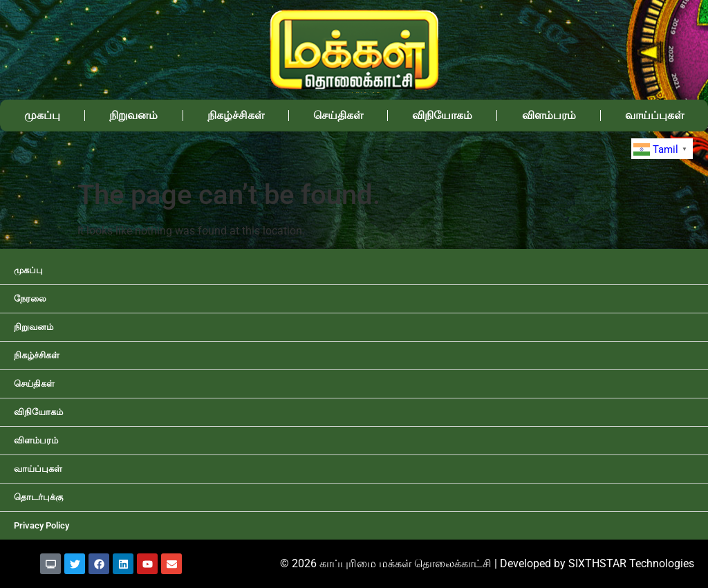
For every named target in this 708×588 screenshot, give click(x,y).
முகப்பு (42, 115)
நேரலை (30, 298)
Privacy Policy (41, 525)
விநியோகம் (442, 115)
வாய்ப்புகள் (654, 115)
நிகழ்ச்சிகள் (236, 115)
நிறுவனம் (133, 115)
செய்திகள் (338, 115)
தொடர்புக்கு (38, 497)
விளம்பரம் (549, 115)
